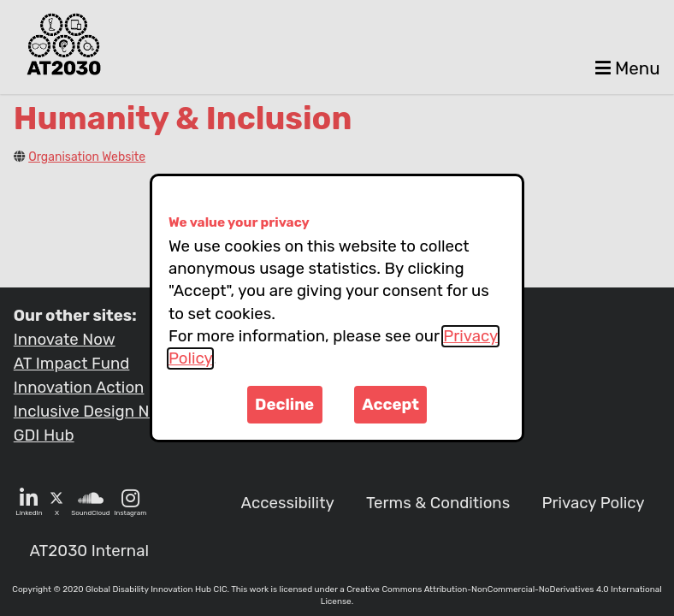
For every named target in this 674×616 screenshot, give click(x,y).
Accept (390, 405)
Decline (284, 405)
